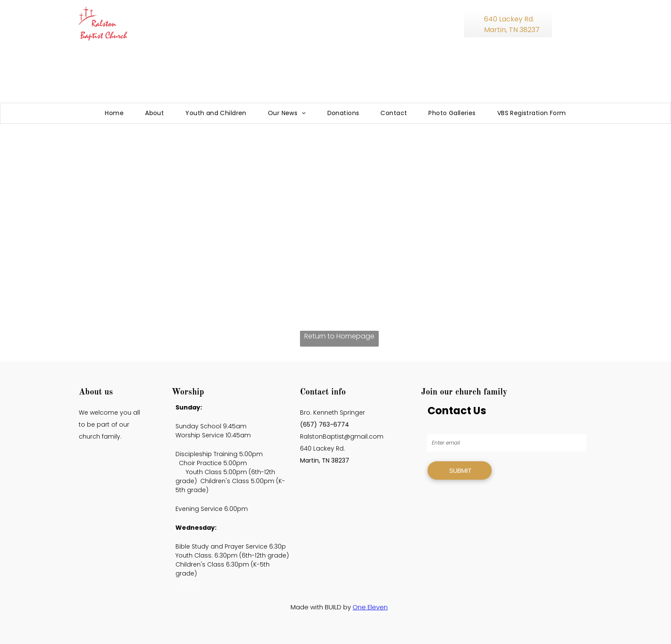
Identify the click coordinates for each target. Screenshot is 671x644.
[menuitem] (114, 113)
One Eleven (370, 607)
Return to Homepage (339, 336)
